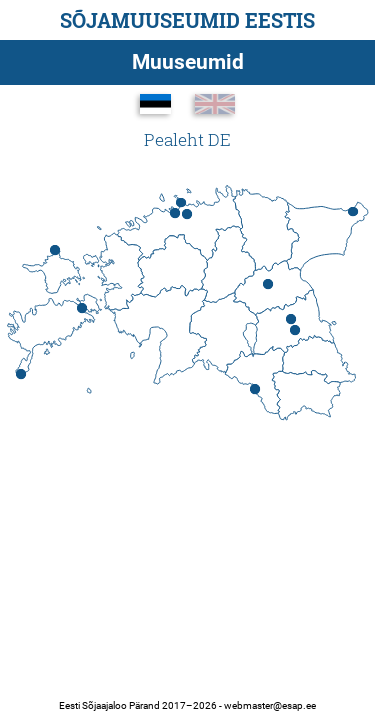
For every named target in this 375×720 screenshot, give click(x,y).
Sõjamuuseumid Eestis (187, 20)
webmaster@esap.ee (270, 705)
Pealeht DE (187, 139)
